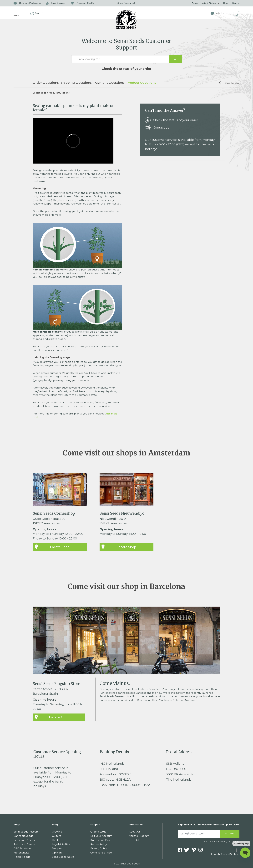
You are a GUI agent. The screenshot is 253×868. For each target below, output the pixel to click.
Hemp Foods (22, 857)
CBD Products (22, 848)
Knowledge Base (101, 840)
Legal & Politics (61, 844)
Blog (226, 3)
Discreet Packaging (27, 3)
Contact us (157, 128)
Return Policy (99, 844)
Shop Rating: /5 (126, 3)
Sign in (236, 3)
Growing (57, 832)
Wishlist (218, 13)
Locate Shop (60, 547)
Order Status (98, 832)
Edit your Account (101, 836)
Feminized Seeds (24, 840)
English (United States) (204, 3)
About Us (135, 832)
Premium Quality (83, 3)
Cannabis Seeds (23, 836)
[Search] (199, 834)
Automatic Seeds (24, 844)
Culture (57, 836)
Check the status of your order (126, 69)
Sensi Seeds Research (27, 832)
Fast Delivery (56, 3)
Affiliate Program (139, 836)
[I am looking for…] (127, 59)
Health (56, 840)
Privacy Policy (99, 848)
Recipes (57, 848)
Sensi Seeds (39, 93)
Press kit (134, 840)
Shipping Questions (76, 83)
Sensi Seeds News (63, 857)
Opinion (57, 853)
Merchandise (22, 853)
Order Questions (46, 83)
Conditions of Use (101, 853)
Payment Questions (109, 83)
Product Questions (141, 83)
